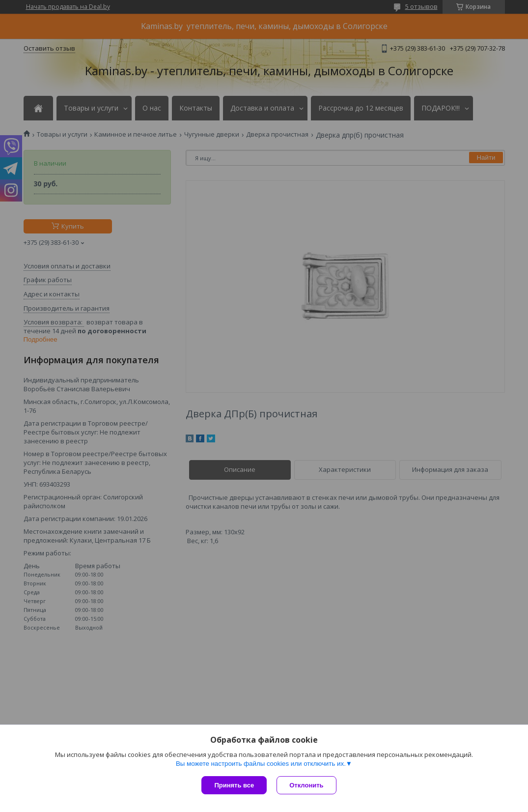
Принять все (234, 785)
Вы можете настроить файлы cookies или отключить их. (261, 764)
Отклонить (306, 785)
